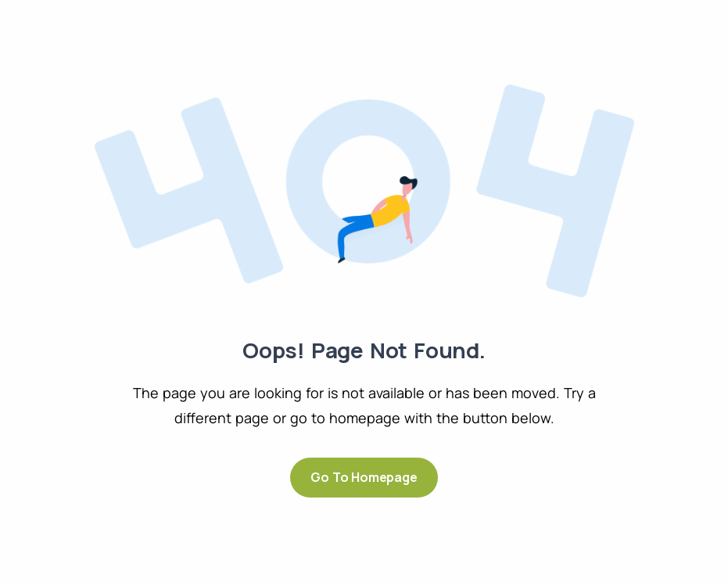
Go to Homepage (364, 477)
